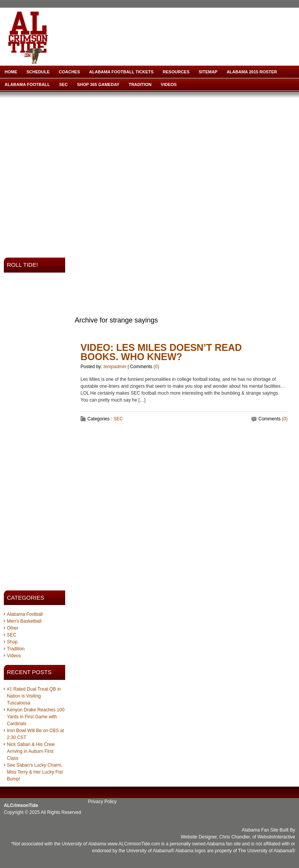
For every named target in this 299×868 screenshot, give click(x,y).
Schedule (38, 72)
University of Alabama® (150, 851)
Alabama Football (27, 84)
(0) (157, 367)
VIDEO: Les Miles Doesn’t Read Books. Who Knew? (161, 352)
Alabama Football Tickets (122, 72)
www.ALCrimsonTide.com (134, 844)
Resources (176, 72)
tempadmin (115, 367)
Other (13, 628)
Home (11, 72)
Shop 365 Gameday (98, 84)
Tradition (140, 84)
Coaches (70, 72)
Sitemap (208, 72)
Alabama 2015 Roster (252, 72)
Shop (12, 642)
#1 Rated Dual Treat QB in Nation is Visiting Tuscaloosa (34, 696)
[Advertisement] (72, 172)
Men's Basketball (24, 621)
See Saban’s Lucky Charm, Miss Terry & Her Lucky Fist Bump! (35, 772)
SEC (63, 84)
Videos (169, 84)
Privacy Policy (103, 802)
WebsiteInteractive (277, 837)
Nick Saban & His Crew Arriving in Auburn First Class (31, 751)
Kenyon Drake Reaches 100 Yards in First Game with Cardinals (36, 717)
